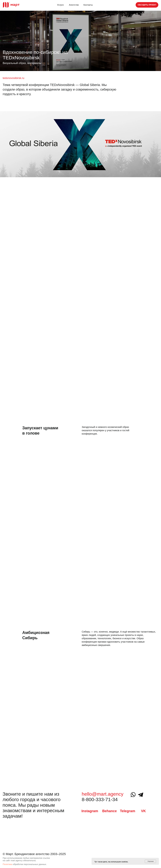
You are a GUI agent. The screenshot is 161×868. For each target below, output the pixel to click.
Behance (109, 811)
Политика (8, 864)
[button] (147, 5)
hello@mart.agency (103, 794)
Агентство (74, 5)
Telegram (128, 811)
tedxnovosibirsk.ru (13, 78)
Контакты (88, 5)
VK (143, 811)
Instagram (90, 811)
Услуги (60, 5)
